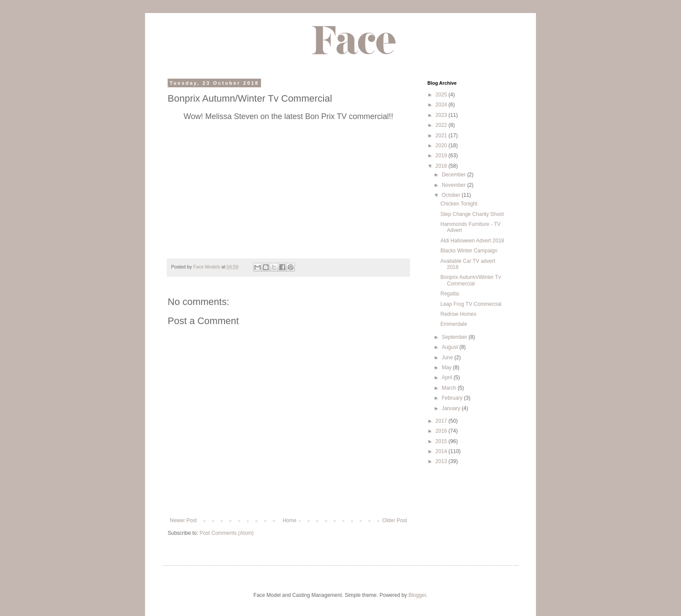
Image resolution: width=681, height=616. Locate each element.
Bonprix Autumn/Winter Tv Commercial (471, 280)
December (455, 175)
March (450, 388)
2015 (442, 441)
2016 (442, 431)
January (452, 408)
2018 (442, 166)
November (455, 185)
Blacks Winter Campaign (469, 251)
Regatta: (450, 294)
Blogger (417, 595)
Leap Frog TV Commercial (471, 304)
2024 (442, 105)
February (453, 398)
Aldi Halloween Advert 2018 (472, 241)
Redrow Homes (458, 314)
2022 (442, 125)
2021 (442, 136)
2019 (442, 156)
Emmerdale (454, 324)
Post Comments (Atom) (226, 533)
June (448, 358)
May (447, 368)
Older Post (395, 520)
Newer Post (183, 520)
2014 (442, 451)
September (455, 337)
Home (290, 520)
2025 (442, 95)
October (452, 195)
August (451, 347)
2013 (442, 461)
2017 (442, 421)
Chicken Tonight (459, 204)
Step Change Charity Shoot (472, 214)
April (448, 378)
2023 (442, 115)
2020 (442, 146)
